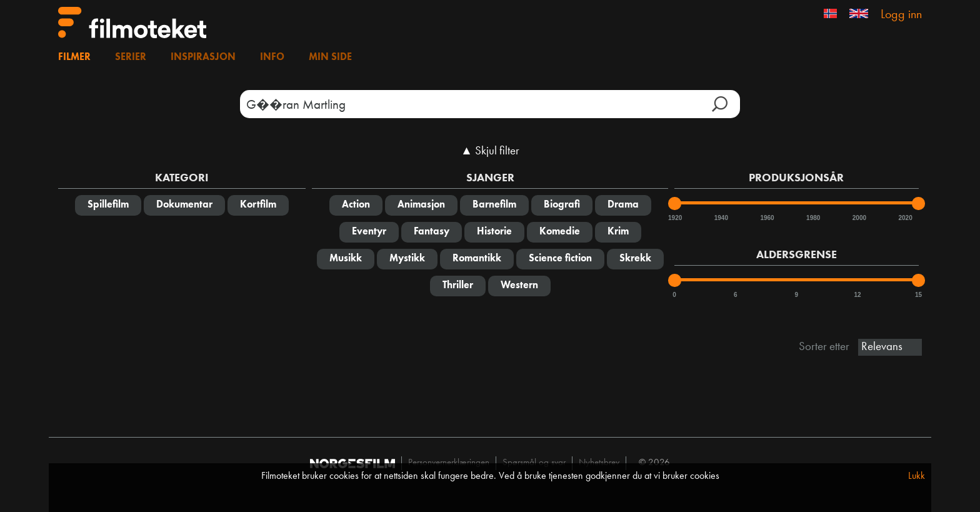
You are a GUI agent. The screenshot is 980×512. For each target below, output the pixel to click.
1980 (812, 218)
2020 (904, 218)
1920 (674, 218)
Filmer (74, 58)
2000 (859, 218)
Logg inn (901, 15)
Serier (131, 58)
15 (918, 295)
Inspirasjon (203, 58)
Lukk (917, 476)
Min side (330, 58)
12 (857, 295)
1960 (766, 218)
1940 (721, 218)
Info (272, 58)
